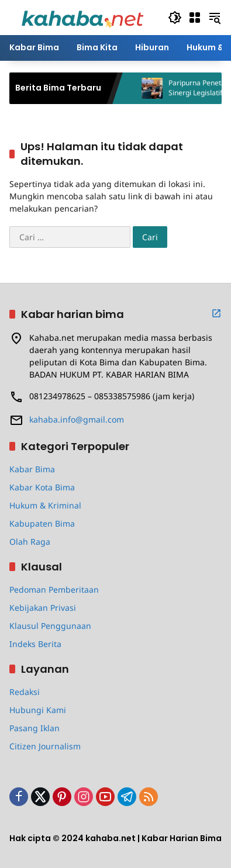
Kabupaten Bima (42, 523)
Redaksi (25, 692)
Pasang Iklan (35, 728)
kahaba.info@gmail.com (77, 419)
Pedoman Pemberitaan (54, 589)
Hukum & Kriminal (45, 505)
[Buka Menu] (195, 18)
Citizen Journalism (45, 746)
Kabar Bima (32, 469)
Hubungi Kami (38, 710)
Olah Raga (30, 542)
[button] (175, 18)
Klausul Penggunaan (50, 626)
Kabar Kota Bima (42, 487)
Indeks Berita (35, 644)
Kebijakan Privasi (43, 608)
